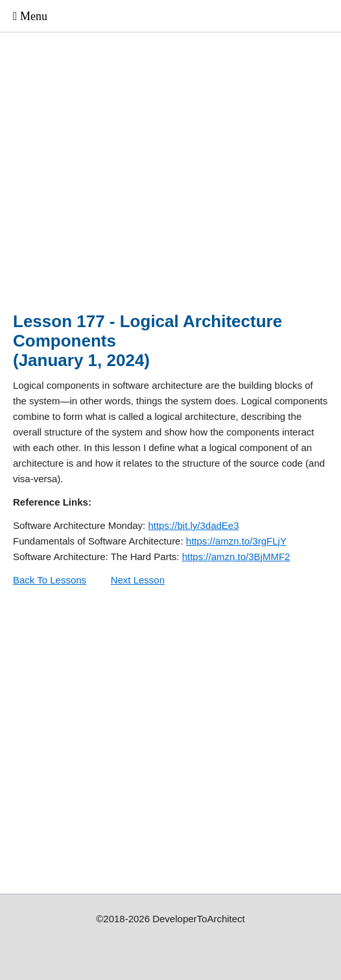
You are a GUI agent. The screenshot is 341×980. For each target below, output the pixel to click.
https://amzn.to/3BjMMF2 (236, 557)
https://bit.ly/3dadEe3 (193, 525)
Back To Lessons (50, 580)
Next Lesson (138, 580)
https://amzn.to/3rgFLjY (236, 541)
